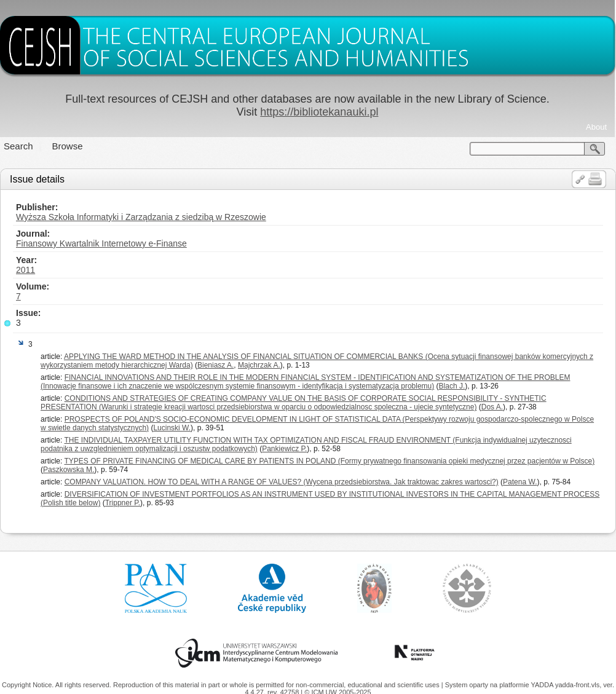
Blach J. (452, 386)
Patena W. (520, 482)
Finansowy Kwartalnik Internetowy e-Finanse (101, 243)
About (596, 127)
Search (18, 146)
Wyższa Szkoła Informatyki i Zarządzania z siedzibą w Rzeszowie (141, 217)
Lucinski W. (172, 428)
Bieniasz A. (215, 365)
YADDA (543, 685)
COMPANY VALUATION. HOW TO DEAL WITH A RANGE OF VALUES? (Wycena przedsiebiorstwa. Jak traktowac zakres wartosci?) (282, 482)
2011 (26, 270)
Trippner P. (123, 503)
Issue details (37, 179)
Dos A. (492, 407)
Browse (68, 146)
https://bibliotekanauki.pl (319, 112)
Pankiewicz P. (284, 449)
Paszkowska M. (69, 470)
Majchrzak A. (259, 365)
